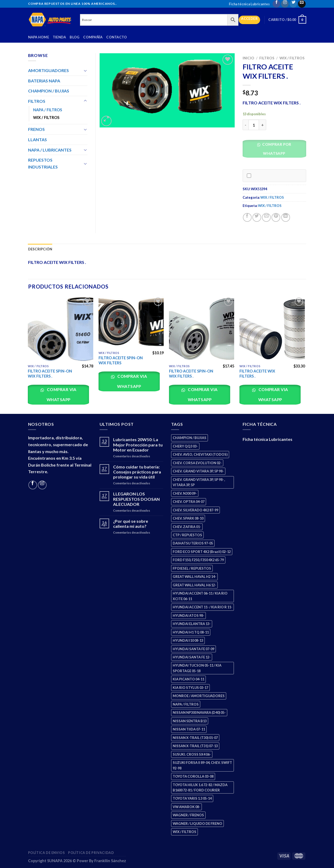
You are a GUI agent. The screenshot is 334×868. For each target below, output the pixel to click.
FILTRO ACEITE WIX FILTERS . (257, 374)
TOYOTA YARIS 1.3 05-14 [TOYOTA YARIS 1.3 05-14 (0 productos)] (192, 798)
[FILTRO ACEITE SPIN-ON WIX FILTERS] (131, 322)
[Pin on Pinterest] (276, 217)
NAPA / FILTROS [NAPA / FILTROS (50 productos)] (186, 704)
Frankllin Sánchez (110, 861)
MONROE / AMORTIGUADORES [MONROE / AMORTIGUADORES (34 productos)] (199, 696)
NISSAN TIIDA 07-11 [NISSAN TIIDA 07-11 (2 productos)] (189, 729)
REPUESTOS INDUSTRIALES (43, 163)
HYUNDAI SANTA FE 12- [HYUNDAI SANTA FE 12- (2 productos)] (192, 657)
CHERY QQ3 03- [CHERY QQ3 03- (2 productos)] (185, 446)
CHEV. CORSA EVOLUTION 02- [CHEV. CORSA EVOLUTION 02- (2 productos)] (197, 463)
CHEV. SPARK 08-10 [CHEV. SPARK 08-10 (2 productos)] (188, 518)
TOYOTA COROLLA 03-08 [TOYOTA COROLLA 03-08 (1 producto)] (193, 776)
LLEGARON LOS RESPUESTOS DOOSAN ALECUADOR (136, 499)
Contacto (117, 37)
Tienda (59, 37)
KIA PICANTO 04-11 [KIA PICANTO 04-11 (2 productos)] (188, 679)
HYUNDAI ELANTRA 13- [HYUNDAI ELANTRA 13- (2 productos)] (192, 624)
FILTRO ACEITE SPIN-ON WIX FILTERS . (50, 374)
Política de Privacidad (91, 853)
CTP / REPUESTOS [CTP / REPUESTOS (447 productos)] (187, 535)
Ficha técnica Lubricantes (249, 4)
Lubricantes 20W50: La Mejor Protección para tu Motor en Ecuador (138, 444)
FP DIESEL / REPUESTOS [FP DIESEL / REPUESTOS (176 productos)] (192, 568)
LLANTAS (37, 139)
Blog (75, 37)
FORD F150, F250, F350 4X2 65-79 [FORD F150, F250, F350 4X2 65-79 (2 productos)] (198, 560)
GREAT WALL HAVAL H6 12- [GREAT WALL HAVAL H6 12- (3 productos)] (194, 585)
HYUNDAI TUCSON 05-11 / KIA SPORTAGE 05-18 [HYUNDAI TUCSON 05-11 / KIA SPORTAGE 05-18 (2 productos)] (197, 668)
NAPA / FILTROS (48, 110)
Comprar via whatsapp (61, 394)
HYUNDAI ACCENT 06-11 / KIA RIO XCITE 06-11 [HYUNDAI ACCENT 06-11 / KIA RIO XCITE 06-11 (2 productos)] (200, 596)
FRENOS (36, 129)
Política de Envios (46, 853)
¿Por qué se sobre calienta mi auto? (131, 524)
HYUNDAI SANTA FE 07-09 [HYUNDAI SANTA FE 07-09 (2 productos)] (193, 649)
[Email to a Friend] (266, 217)
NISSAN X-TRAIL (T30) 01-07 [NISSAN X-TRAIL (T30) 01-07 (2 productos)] (195, 738)
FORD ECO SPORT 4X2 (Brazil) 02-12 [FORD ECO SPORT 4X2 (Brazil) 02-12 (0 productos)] (202, 552)
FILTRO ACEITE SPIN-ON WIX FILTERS (121, 360)
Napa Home (39, 37)
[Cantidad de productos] (254, 125)
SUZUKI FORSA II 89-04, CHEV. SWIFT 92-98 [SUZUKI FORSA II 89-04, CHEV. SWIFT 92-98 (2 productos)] (202, 765)
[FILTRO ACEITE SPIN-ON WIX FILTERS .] (61, 329)
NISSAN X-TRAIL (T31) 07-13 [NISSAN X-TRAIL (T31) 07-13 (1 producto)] (195, 746)
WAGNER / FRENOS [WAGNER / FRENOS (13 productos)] (188, 815)
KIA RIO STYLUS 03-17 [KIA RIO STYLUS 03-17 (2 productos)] (190, 688)
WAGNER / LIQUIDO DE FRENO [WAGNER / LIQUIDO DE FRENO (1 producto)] (197, 823)
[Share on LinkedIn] (286, 217)
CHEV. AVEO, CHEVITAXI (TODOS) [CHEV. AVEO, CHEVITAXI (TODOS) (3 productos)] (200, 454)
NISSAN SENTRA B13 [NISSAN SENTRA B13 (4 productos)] (190, 721)
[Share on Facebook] (247, 217)
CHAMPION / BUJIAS (49, 91)
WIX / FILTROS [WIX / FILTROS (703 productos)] (184, 832)
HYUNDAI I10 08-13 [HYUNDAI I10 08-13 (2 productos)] (188, 640)
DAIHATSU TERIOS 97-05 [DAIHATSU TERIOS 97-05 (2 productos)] (193, 543)
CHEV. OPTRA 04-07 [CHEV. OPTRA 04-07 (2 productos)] (189, 502)
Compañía (93, 37)
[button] (276, 150)
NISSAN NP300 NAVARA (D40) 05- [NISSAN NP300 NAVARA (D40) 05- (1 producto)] (199, 712)
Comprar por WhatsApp (276, 149)
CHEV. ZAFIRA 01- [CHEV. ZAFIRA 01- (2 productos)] (187, 527)
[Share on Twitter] (257, 217)
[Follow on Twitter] (293, 4)
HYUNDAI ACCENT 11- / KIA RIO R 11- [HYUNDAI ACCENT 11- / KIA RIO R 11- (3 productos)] (202, 607)
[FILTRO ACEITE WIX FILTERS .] (272, 329)
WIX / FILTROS (292, 58)
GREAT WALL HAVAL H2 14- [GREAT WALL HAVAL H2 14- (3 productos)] (194, 577)
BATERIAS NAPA (44, 81)
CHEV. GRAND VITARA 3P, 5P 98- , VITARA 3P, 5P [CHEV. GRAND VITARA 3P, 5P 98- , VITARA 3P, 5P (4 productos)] (199, 482)
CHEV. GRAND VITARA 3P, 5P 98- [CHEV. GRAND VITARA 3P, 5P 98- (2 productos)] (198, 471)
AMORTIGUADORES (48, 70)
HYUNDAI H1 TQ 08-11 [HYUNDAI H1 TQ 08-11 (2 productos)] (191, 632)
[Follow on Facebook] (276, 4)
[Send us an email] (302, 4)
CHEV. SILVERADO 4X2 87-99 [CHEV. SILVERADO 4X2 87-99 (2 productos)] (195, 510)
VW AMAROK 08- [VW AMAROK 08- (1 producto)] (186, 807)
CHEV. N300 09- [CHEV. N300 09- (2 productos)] (185, 493)
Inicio (248, 58)
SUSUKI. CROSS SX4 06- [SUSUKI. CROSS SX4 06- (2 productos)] (192, 754)
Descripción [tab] (40, 249)
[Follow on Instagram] (285, 4)
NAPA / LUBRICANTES (50, 150)
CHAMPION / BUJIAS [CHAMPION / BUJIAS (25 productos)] (190, 438)
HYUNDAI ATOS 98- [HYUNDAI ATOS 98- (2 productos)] (188, 615)
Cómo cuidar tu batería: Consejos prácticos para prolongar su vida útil (137, 472)
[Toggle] (85, 70)
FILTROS (267, 58)
